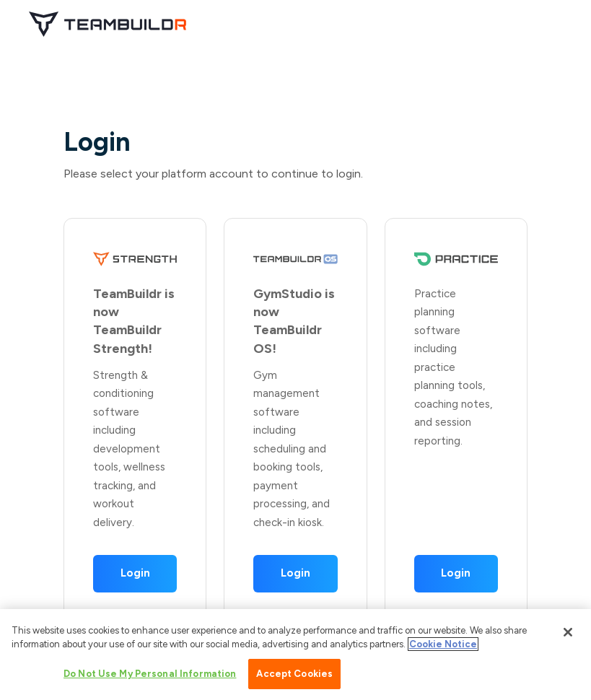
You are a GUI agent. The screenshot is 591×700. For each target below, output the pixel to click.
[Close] (568, 635)
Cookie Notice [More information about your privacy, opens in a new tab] (443, 647)
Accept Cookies (294, 677)
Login (135, 573)
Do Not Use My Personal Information (150, 677)
